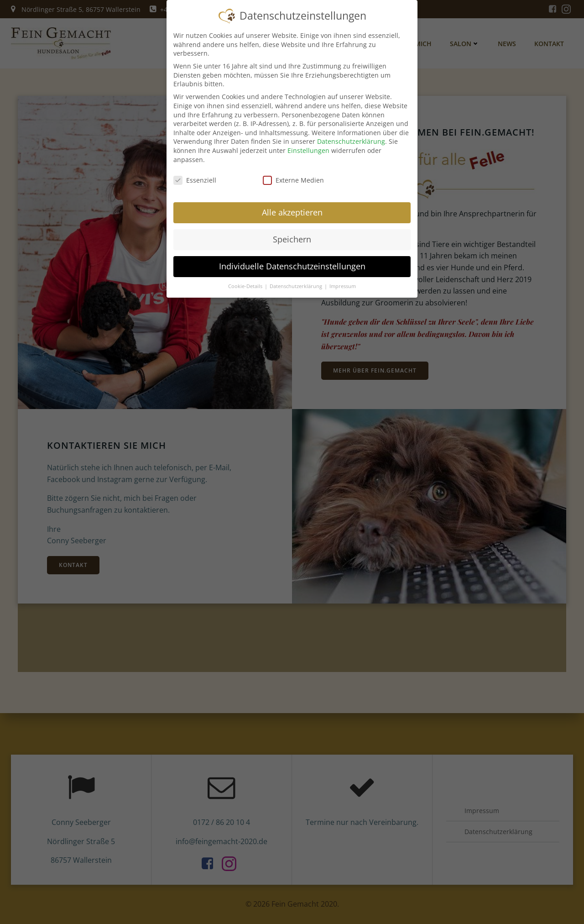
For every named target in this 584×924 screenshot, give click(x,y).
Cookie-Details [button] (246, 281)
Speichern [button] (292, 235)
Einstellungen (308, 145)
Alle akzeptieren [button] (292, 208)
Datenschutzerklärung (351, 137)
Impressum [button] (343, 281)
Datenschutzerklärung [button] (297, 281)
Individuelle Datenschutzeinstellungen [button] (292, 261)
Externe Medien (293, 176)
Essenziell (195, 176)
